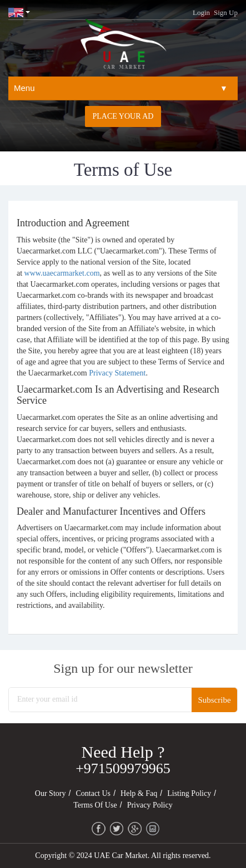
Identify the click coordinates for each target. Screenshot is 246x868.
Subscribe (214, 700)
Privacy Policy (150, 805)
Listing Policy (189, 793)
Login (201, 12)
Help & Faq (139, 793)
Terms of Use (95, 805)
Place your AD (123, 116)
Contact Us (93, 793)
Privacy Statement (117, 373)
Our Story (51, 793)
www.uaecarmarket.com (62, 273)
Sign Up (226, 12)
